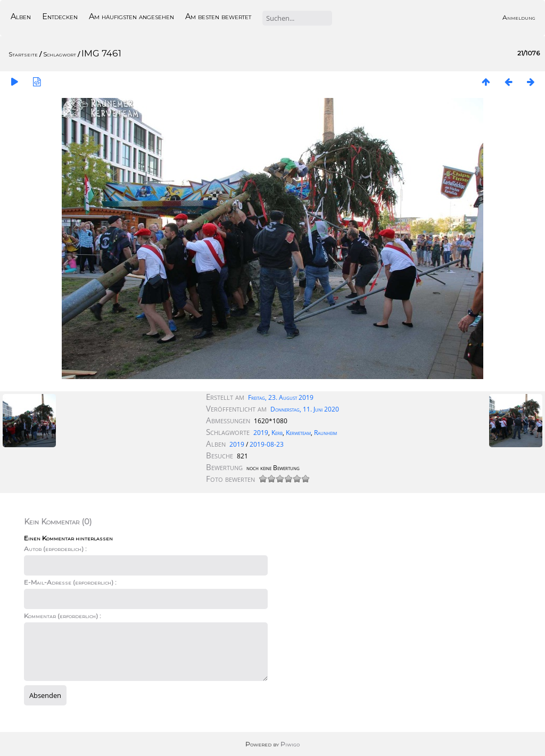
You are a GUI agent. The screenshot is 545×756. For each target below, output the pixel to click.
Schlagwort (60, 54)
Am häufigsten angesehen (131, 17)
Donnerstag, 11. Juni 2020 (305, 409)
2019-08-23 (267, 444)
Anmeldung (519, 17)
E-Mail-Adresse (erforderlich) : (70, 582)
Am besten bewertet (218, 17)
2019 (261, 433)
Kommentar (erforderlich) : (63, 616)
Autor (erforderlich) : (55, 549)
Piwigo (290, 744)
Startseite (23, 54)
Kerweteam (298, 433)
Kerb (277, 433)
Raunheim (325, 433)
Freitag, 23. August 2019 (281, 397)
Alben (21, 17)
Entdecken (60, 17)
